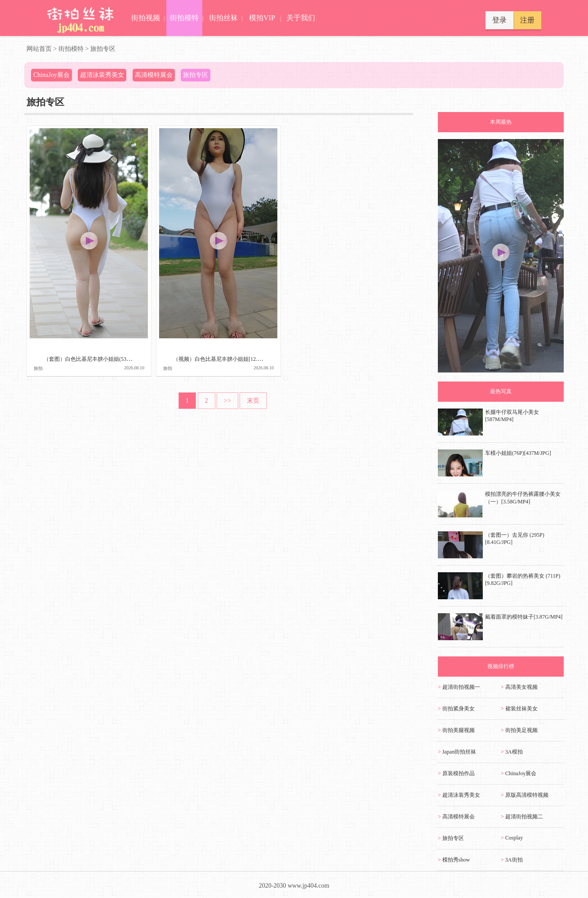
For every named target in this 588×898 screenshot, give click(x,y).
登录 (499, 20)
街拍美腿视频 (456, 730)
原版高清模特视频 (525, 795)
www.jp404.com (308, 886)
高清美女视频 (519, 687)
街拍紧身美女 (456, 709)
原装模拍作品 (456, 773)
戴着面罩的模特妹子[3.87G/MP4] (524, 617)
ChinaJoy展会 (519, 773)
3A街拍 (512, 860)
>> (227, 401)
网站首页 (39, 49)
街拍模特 (71, 49)
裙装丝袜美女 (519, 709)
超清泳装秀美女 (459, 795)
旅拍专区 (103, 49)
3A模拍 (512, 752)
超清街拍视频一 (459, 687)
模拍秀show (454, 860)
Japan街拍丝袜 (457, 752)
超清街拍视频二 (522, 817)
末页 (253, 401)
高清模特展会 (456, 817)
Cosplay (512, 838)
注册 (527, 20)
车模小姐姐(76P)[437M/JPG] (518, 453)
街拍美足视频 (519, 730)
